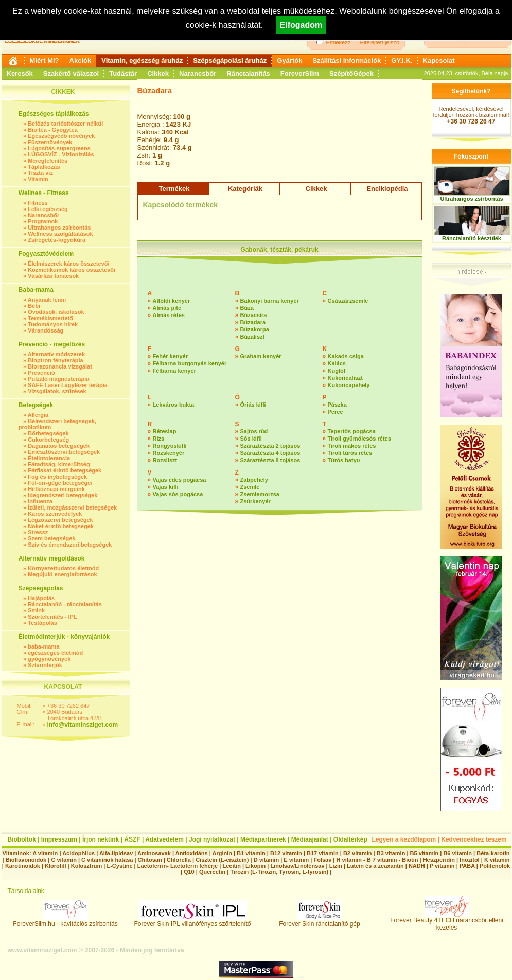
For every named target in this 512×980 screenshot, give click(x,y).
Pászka (337, 405)
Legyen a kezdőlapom (404, 839)
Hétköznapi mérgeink (56, 489)
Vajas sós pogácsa (178, 494)
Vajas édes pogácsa (180, 480)
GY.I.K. (402, 60)
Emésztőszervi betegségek (64, 452)
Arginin (222, 853)
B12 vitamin (286, 853)
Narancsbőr (198, 73)
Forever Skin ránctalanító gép (319, 921)
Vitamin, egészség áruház (142, 60)
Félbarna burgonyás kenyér (190, 363)
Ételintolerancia (49, 458)
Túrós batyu (344, 460)
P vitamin (443, 866)
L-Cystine (119, 866)
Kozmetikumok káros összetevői (72, 270)
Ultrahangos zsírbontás (59, 227)
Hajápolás (41, 598)
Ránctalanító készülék (472, 238)
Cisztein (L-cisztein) (222, 860)
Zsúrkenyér (255, 501)
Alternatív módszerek (56, 354)
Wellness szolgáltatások (60, 234)
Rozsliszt (165, 460)
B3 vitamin (391, 853)
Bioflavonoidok (26, 860)
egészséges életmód (55, 653)
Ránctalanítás (248, 73)
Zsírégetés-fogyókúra (57, 240)
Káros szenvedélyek (55, 514)
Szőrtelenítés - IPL (52, 617)
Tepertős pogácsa (352, 431)
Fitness (38, 203)
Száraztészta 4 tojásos (270, 453)
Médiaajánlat (310, 839)
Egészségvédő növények (61, 136)
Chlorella (179, 860)
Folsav (322, 860)
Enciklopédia (387, 189)
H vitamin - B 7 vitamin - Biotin (377, 860)
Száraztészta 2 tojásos (270, 446)
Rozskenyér (169, 453)
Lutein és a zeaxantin (375, 866)
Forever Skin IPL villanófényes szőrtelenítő (193, 921)
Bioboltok (22, 839)
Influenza (40, 501)
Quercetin (212, 872)
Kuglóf (337, 371)
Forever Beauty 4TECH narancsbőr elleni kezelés (446, 921)
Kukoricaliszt (345, 378)
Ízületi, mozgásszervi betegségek (72, 507)
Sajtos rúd (254, 431)
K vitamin (497, 860)
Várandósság (46, 330)
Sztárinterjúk (45, 665)
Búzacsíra (254, 315)
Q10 (189, 872)
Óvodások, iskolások (56, 312)
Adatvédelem (164, 839)
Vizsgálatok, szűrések (57, 391)
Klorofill (56, 866)
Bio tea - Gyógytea (53, 130)
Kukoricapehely (349, 385)
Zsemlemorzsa (260, 494)
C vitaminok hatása (107, 860)
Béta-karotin (493, 853)
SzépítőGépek (351, 73)
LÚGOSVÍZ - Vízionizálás (61, 154)
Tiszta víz (40, 173)
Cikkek (158, 73)
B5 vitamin (425, 853)
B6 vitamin (457, 853)
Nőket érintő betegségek (61, 526)
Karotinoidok (23, 866)
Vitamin (38, 179)
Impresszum (59, 839)
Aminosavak (154, 853)
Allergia (38, 415)
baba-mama (43, 646)
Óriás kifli (253, 405)
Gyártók (289, 60)
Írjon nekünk (101, 839)
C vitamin (64, 860)
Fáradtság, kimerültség (59, 464)
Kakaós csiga (346, 356)
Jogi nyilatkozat (212, 839)
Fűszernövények (50, 142)
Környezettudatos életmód (63, 568)
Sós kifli (251, 439)
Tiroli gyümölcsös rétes (359, 439)
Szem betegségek (51, 538)
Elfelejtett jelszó (380, 42)
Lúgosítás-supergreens (59, 148)
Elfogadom (301, 25)
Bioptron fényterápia (56, 360)
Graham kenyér (261, 356)
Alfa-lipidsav (116, 853)
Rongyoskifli (170, 446)
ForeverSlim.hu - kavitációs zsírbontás (65, 921)
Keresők (20, 73)
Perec (336, 412)
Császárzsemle (348, 301)
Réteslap (165, 431)
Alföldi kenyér (172, 301)
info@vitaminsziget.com (83, 725)
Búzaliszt (253, 337)
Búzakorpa (255, 329)
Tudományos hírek (53, 324)
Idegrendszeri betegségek (63, 495)
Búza (247, 308)
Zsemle (250, 487)
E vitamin (296, 860)
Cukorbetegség (48, 440)
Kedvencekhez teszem (474, 839)
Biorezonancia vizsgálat (60, 366)
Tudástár (123, 73)
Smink (36, 610)
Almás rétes (169, 315)
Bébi (34, 306)
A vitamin (45, 853)
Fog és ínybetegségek (57, 477)
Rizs (159, 439)
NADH (417, 866)
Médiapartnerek (263, 839)
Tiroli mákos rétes (352, 446)
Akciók (81, 60)
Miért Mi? (45, 60)
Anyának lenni (47, 300)
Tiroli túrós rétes (350, 453)
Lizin (336, 866)
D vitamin (267, 860)
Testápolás (42, 623)
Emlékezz (339, 42)
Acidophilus (78, 853)
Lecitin (231, 866)
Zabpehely (254, 480)
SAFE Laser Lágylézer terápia (68, 385)
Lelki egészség (48, 209)
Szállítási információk (347, 60)
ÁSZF (132, 839)
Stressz (38, 532)
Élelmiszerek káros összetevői (68, 264)
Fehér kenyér (170, 356)
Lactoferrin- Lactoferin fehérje (178, 866)
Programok (43, 221)
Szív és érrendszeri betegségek (70, 545)
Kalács (337, 363)
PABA (468, 866)
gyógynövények (49, 659)
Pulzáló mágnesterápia (58, 379)
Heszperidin (440, 860)
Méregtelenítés (48, 161)
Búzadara (253, 322)
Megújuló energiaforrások (62, 574)
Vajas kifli (166, 487)
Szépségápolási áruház (230, 60)
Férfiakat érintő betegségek (65, 470)
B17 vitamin (323, 853)
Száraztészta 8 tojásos (270, 460)
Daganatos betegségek (59, 446)
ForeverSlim (300, 73)
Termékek (174, 189)
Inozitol (470, 860)
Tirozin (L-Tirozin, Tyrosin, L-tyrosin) (279, 872)
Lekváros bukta (174, 405)
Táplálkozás (44, 167)
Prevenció (41, 373)
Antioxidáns (192, 853)
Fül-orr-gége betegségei (60, 483)
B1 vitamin (251, 853)
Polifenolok (495, 866)
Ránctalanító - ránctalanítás (65, 604)
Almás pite (167, 308)
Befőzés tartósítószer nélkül (65, 124)
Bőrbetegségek (48, 433)
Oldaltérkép (350, 839)
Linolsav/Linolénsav (297, 866)
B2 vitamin (358, 853)
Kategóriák (245, 189)
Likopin (255, 866)
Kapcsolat (439, 60)
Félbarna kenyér (174, 371)
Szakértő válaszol (71, 73)
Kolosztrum (87, 866)
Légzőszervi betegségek (60, 520)
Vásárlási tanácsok (53, 276)
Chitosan (150, 860)
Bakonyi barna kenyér (270, 301)
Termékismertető (50, 318)
